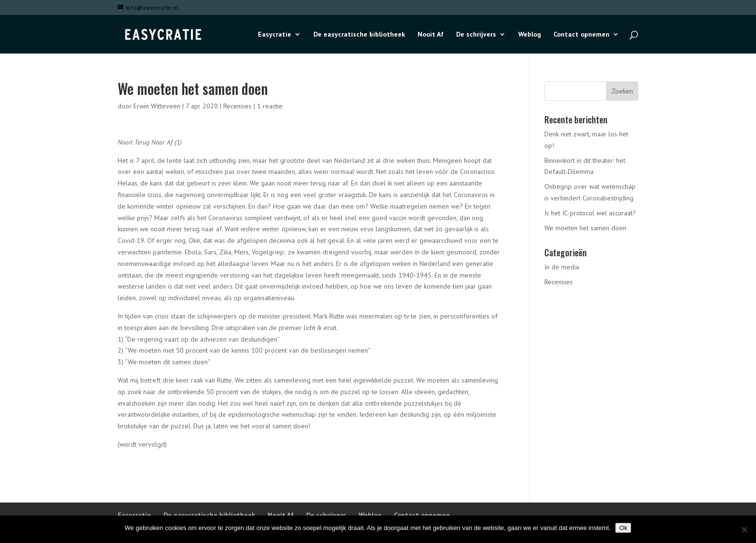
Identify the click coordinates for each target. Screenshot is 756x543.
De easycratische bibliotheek (359, 35)
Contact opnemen (581, 35)
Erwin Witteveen (157, 106)
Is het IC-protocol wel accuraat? (590, 213)
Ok (623, 528)
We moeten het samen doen (585, 228)
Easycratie (275, 35)
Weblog (530, 35)
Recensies (237, 106)
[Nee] (744, 530)
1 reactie (270, 106)
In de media (562, 267)
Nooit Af (431, 35)
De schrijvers (476, 35)
